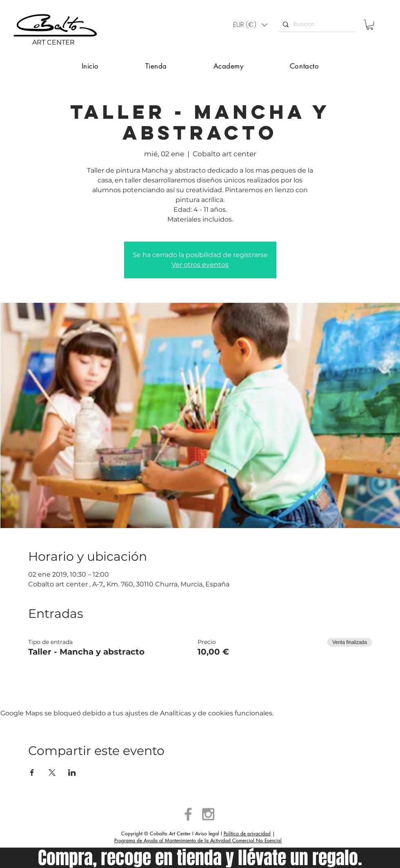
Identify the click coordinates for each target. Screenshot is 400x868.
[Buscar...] (316, 24)
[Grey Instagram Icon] (208, 814)
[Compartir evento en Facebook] (32, 773)
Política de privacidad (247, 834)
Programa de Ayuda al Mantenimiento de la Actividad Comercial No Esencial (198, 840)
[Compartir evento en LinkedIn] (72, 773)
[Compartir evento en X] (52, 773)
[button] (250, 25)
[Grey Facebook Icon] (188, 814)
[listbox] (250, 25)
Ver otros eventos (200, 265)
